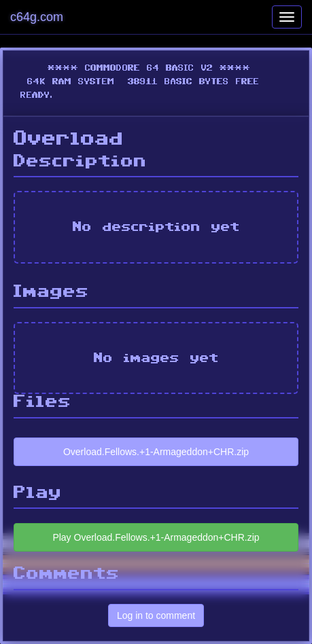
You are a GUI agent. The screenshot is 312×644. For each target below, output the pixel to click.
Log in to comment (156, 615)
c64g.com (37, 17)
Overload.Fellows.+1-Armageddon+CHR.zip (156, 452)
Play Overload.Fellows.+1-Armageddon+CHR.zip (156, 537)
